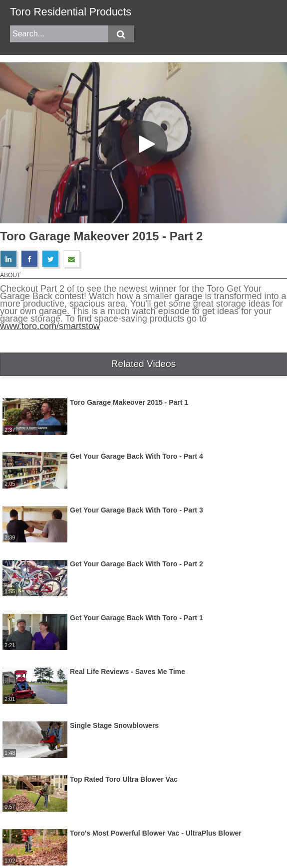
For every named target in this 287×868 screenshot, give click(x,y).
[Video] (143, 143)
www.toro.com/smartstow (50, 326)
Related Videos (144, 364)
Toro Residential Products (71, 12)
